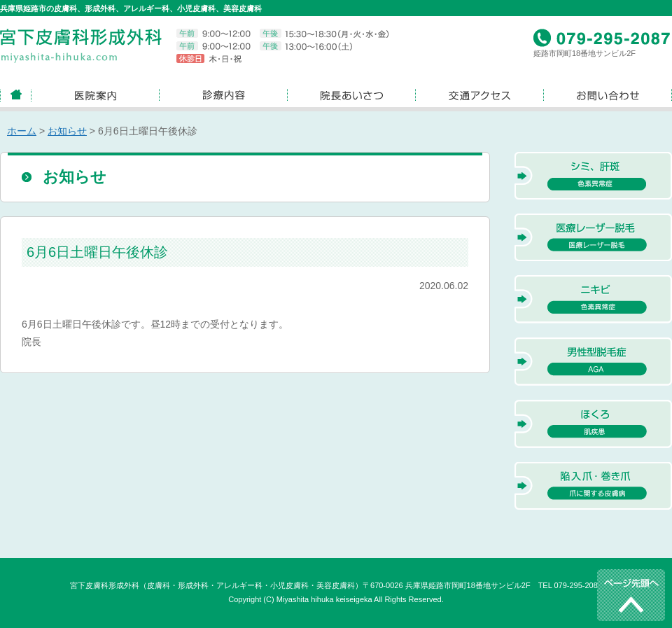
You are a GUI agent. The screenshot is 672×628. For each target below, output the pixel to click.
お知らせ (67, 131)
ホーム (22, 131)
